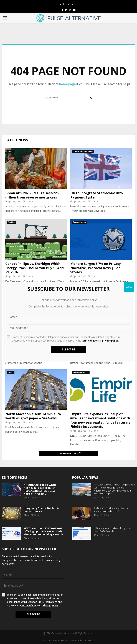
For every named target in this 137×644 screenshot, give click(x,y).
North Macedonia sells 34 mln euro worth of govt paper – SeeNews (33, 416)
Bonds (11, 152)
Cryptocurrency (79, 222)
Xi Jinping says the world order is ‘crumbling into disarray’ (111, 510)
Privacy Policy (60, 641)
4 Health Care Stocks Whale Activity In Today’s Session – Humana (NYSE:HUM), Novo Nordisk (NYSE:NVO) (40, 489)
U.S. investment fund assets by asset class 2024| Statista (113, 530)
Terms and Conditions (81, 641)
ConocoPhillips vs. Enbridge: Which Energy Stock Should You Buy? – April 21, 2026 (35, 268)
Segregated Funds (81, 372)
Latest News (17, 140)
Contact (46, 641)
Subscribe (33, 614)
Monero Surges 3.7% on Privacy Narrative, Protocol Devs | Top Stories (95, 268)
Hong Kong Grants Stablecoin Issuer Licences (42, 510)
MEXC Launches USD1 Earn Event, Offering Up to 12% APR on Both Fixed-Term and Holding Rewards (44, 531)
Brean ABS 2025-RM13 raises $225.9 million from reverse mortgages (33, 195)
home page (67, 84)
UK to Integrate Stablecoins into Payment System (97, 195)
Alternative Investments (83, 152)
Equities (12, 222)
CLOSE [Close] (129, 287)
